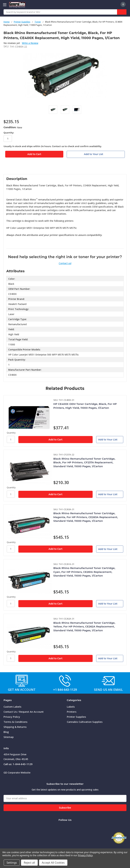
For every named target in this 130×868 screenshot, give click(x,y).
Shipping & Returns (15, 727)
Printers (72, 712)
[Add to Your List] (110, 440)
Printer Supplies (76, 717)
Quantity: (9, 133)
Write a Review (30, 43)
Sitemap (9, 737)
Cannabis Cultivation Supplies (85, 722)
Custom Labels (12, 707)
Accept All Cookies (53, 863)
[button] (22, 681)
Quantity (11, 433)
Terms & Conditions (15, 722)
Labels (71, 707)
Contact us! (65, 263)
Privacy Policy (12, 717)
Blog (6, 732)
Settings (12, 863)
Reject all (29, 863)
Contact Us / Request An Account (24, 712)
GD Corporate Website (17, 772)
